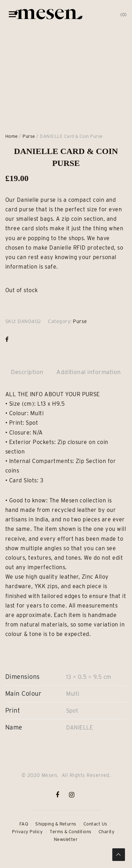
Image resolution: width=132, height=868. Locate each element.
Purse (29, 136)
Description (27, 372)
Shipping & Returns (56, 824)
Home (12, 136)
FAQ (24, 824)
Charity (106, 832)
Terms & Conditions (71, 832)
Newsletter (66, 839)
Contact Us (95, 824)
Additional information (89, 372)
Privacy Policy (27, 832)
